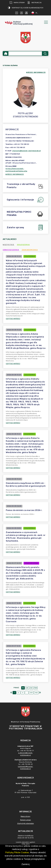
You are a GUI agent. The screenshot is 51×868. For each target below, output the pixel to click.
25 (27, 688)
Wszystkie (8, 245)
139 (31, 693)
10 (23, 688)
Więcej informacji (15, 174)
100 (36, 688)
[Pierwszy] (11, 693)
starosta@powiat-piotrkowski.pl (27, 151)
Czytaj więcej (13, 319)
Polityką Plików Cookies (17, 852)
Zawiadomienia (30, 250)
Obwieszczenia (11, 250)
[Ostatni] (40, 693)
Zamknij (26, 864)
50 (31, 688)
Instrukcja (34, 3)
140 (36, 693)
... (27, 693)
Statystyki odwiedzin (26, 823)
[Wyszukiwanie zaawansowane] (25, 53)
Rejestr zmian (26, 820)
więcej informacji (36, 72)
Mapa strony (17, 3)
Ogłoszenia (23, 245)
